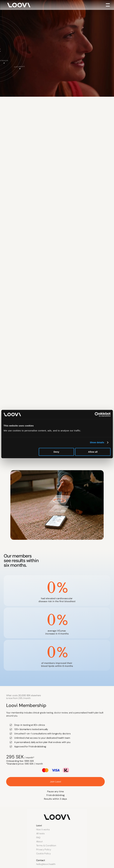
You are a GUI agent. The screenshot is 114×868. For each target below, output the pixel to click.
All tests (41, 834)
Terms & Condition (46, 846)
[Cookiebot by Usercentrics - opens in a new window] (97, 414)
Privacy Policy (44, 850)
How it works (43, 830)
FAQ (38, 838)
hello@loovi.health (46, 864)
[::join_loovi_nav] (55, 782)
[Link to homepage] (57, 817)
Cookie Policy (43, 854)
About (39, 842)
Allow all (93, 452)
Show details (97, 442)
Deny (56, 452)
